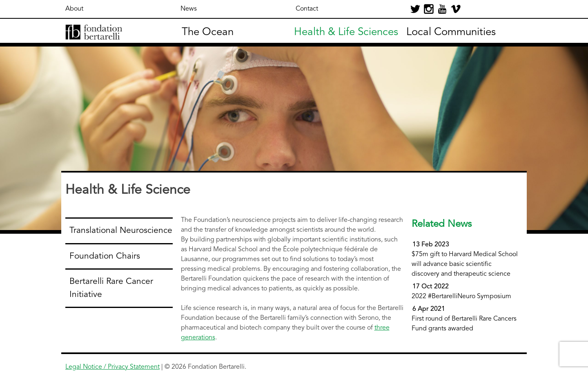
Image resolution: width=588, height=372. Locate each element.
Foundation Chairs (105, 256)
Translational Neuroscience (121, 231)
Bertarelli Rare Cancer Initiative (111, 288)
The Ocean (208, 32)
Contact (307, 9)
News (189, 9)
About (74, 9)
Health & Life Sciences (346, 32)
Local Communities (451, 32)
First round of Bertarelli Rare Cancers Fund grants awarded (464, 319)
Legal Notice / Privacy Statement (112, 367)
